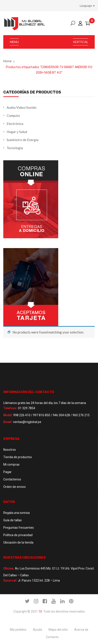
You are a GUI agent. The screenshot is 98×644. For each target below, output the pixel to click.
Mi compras (11, 464)
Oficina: (9, 568)
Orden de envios (15, 487)
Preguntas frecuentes (19, 528)
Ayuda (37, 630)
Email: (8, 422)
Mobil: (8, 415)
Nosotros (10, 450)
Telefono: (10, 408)
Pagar (7, 472)
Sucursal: (10, 580)
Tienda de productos (18, 457)
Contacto (52, 637)
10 (40, 611)
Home (7, 61)
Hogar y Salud (17, 132)
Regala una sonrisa (16, 513)
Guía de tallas (13, 520)
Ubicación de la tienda (18, 542)
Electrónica (15, 124)
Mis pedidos (18, 630)
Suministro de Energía (23, 140)
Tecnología (15, 148)
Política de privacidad (18, 535)
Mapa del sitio (58, 630)
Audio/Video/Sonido (22, 107)
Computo (13, 116)
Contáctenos (12, 479)
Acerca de (81, 630)
